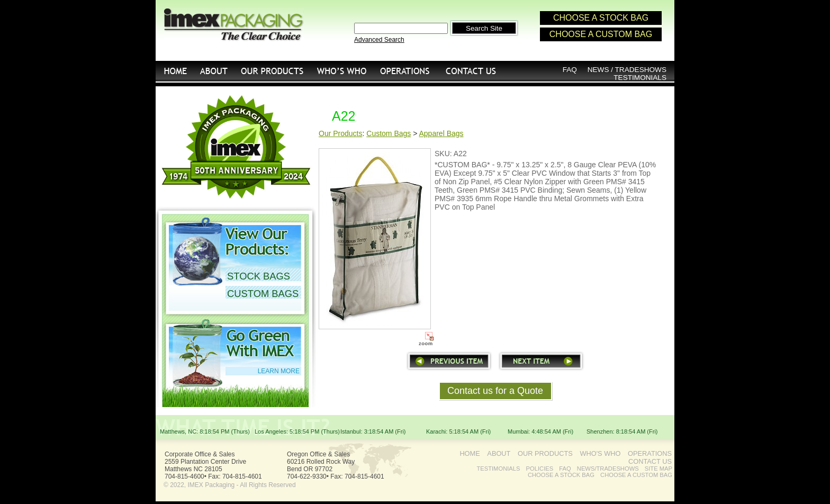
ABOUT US (214, 71)
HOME (175, 71)
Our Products (340, 133)
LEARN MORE (279, 371)
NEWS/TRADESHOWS (608, 469)
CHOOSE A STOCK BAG (601, 18)
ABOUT (499, 453)
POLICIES (540, 469)
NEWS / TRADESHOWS (627, 70)
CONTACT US (472, 71)
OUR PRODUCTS (272, 71)
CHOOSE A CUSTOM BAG (601, 34)
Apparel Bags (441, 133)
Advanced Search (379, 40)
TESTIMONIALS (640, 78)
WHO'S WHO (342, 71)
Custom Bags (389, 133)
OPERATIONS (405, 71)
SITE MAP (658, 469)
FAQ (570, 70)
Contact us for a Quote (495, 391)
